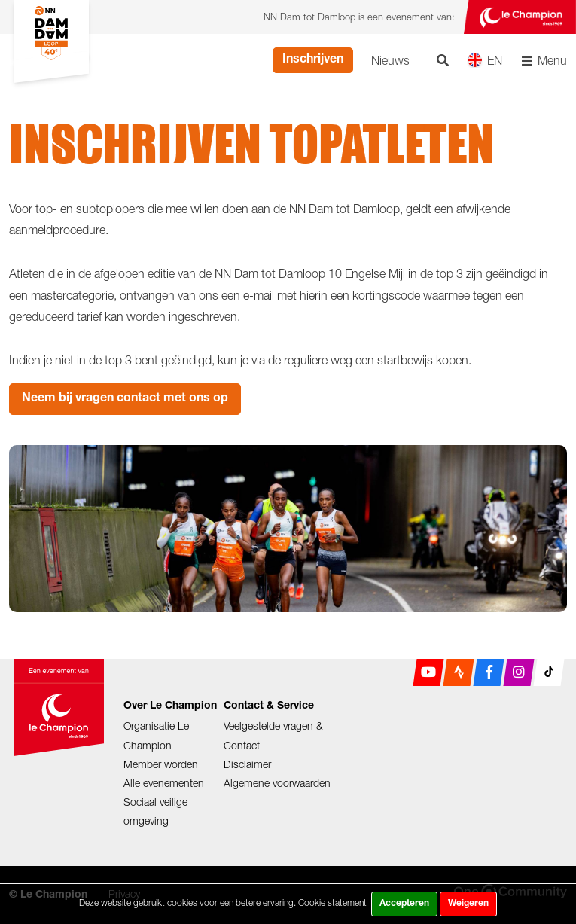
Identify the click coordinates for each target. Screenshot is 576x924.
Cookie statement (332, 903)
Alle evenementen (164, 783)
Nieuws (390, 60)
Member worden (161, 764)
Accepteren (404, 904)
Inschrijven (313, 60)
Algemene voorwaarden (277, 783)
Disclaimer (247, 764)
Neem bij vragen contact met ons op (125, 399)
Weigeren (468, 904)
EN (485, 60)
